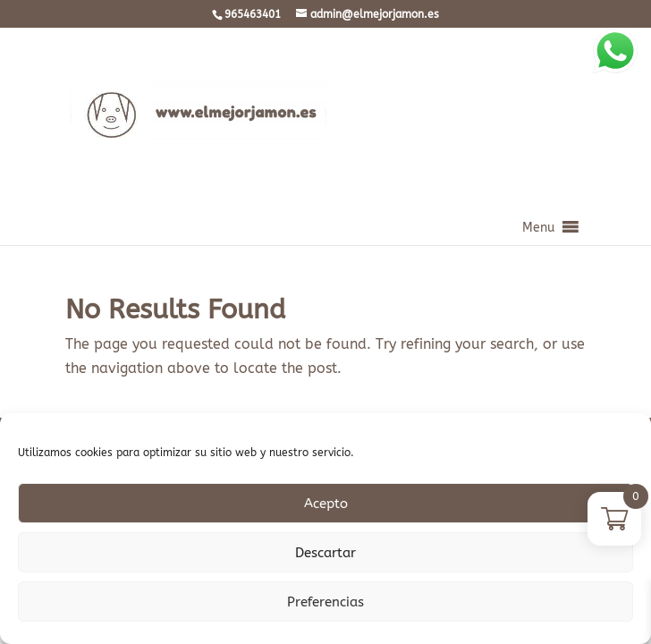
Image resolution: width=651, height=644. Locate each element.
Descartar (325, 553)
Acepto (326, 504)
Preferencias (325, 602)
